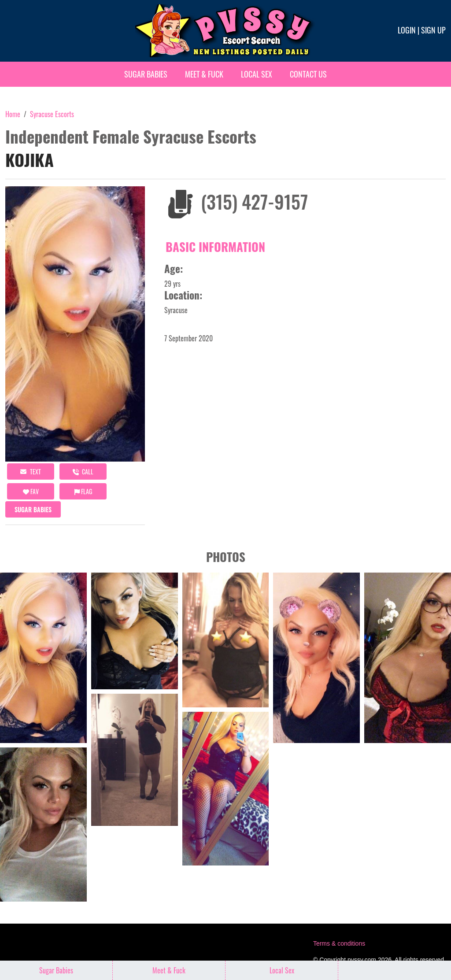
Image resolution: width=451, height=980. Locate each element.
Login (407, 30)
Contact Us (308, 74)
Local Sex (257, 74)
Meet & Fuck (204, 74)
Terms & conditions (339, 943)
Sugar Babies (146, 74)
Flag (83, 491)
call (83, 472)
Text (31, 472)
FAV (31, 491)
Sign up (433, 30)
